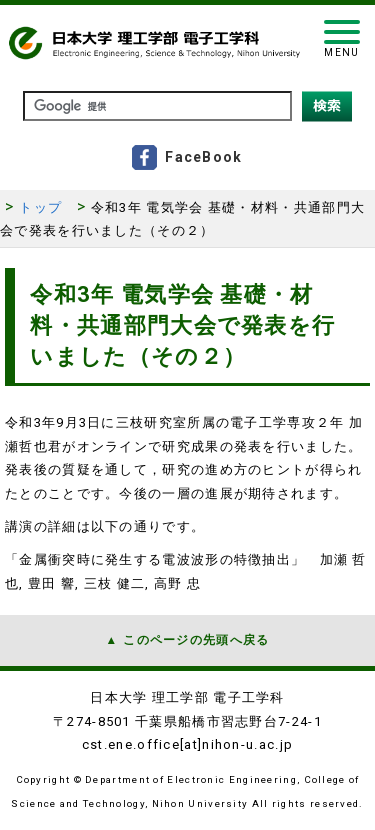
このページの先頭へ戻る (196, 640)
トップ (40, 207)
